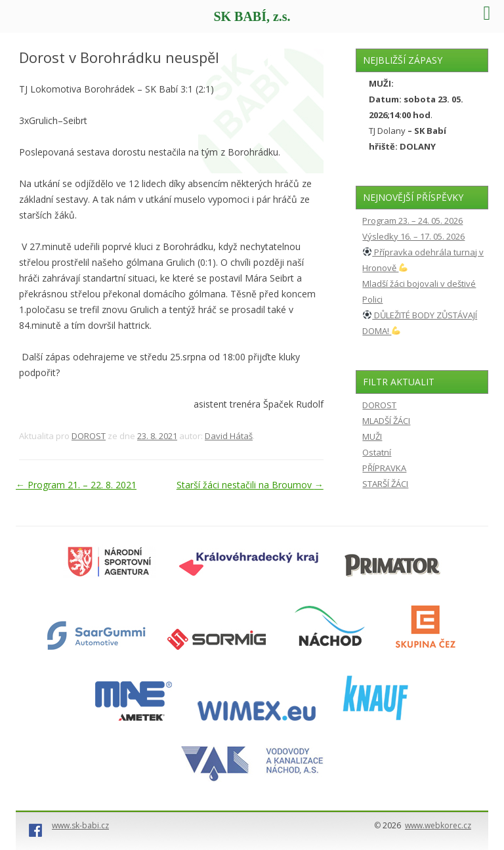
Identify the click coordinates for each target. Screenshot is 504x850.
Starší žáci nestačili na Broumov (250, 485)
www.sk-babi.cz (80, 825)
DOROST (89, 436)
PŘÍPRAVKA (384, 468)
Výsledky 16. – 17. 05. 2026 (413, 236)
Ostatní (377, 452)
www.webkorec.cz (438, 825)
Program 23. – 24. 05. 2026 (412, 221)
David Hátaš (229, 436)
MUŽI (372, 436)
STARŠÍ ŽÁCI (385, 484)
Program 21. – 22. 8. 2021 (76, 485)
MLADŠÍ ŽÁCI (386, 421)
